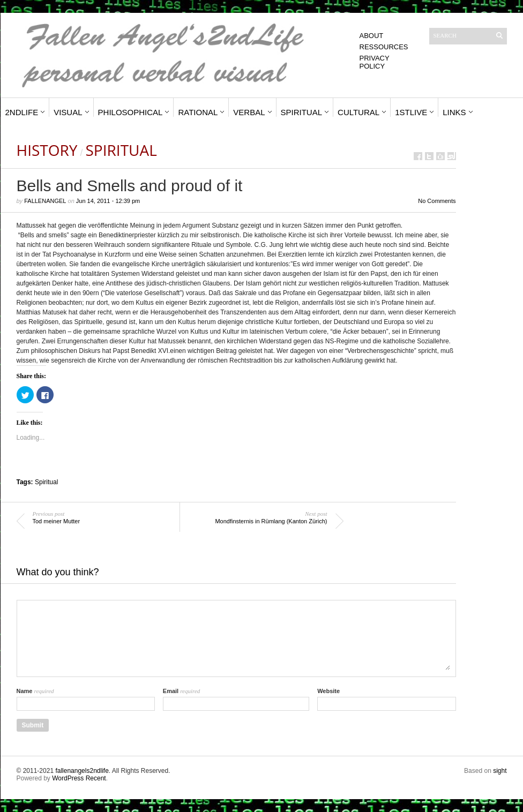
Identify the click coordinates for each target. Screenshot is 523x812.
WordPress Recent (79, 778)
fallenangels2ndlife (82, 771)
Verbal (249, 112)
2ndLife (22, 112)
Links (454, 112)
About (372, 36)
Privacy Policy (375, 62)
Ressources (384, 47)
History (47, 150)
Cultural (358, 112)
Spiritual (302, 112)
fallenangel (45, 201)
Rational (198, 112)
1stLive (411, 112)
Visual (68, 112)
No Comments (437, 201)
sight (500, 771)
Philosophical (130, 112)
